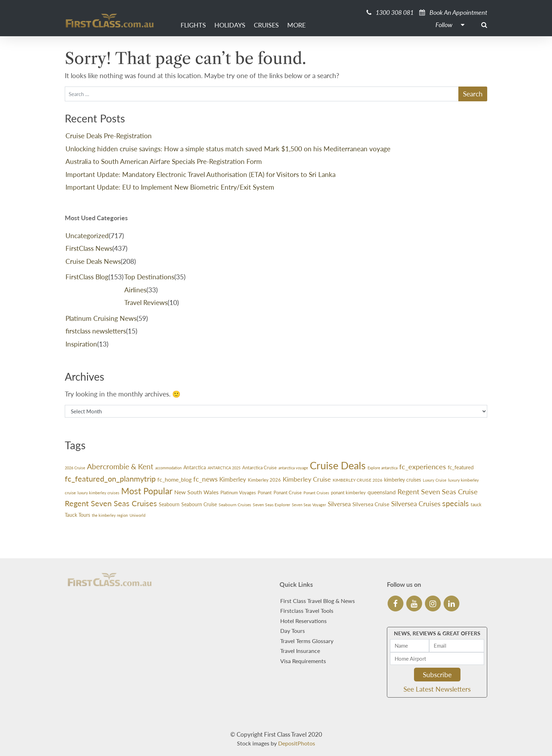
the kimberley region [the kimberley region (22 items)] (110, 515)
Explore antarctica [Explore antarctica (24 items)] (382, 468)
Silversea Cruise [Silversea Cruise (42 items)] (371, 504)
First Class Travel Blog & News (318, 601)
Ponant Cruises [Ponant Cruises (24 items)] (316, 493)
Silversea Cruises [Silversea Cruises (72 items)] (416, 504)
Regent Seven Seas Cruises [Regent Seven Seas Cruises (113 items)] (111, 503)
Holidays (230, 25)
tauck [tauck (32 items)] (476, 504)
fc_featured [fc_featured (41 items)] (461, 467)
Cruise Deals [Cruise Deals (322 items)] (338, 465)
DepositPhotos (297, 743)
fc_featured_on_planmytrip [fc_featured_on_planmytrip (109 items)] (110, 479)
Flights (193, 25)
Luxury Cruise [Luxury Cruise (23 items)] (435, 480)
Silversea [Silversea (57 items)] (339, 504)
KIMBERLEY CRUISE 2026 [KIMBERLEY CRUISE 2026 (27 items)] (357, 480)
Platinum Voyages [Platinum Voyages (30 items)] (238, 493)
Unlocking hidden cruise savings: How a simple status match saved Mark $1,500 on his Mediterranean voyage (228, 149)
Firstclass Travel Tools (307, 611)
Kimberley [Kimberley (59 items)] (233, 479)
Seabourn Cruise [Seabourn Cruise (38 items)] (199, 504)
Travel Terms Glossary (307, 641)
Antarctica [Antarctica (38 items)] (195, 467)
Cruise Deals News (93, 261)
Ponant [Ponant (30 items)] (265, 493)
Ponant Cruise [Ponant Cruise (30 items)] (288, 493)
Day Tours (293, 631)
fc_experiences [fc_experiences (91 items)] (423, 466)
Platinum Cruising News (101, 318)
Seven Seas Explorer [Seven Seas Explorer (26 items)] (271, 505)
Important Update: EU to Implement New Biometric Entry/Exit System (170, 187)
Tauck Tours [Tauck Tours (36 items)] (77, 515)
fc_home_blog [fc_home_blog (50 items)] (174, 479)
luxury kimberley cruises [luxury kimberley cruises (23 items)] (98, 493)
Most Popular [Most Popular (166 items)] (147, 491)
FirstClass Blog (87, 277)
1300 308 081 (390, 12)
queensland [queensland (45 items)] (382, 492)
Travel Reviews (146, 302)
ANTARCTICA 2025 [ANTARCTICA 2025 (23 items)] (224, 468)
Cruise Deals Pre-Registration (109, 136)
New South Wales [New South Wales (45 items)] (196, 492)
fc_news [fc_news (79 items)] (205, 479)
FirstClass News (89, 248)
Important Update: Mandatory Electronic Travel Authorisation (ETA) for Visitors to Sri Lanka (200, 174)
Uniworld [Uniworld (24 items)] (137, 515)
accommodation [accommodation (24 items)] (168, 468)
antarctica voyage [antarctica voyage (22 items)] (293, 468)
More (296, 25)
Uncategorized (87, 236)
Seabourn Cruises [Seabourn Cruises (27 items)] (235, 505)
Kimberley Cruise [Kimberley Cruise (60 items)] (307, 479)
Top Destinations (149, 277)
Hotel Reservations (303, 621)
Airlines (135, 290)
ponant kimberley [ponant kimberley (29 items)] (348, 493)
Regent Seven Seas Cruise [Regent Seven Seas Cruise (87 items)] (438, 491)
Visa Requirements (303, 661)
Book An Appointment (453, 12)
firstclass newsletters (96, 331)
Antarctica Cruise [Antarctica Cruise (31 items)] (259, 468)
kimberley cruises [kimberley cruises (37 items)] (403, 480)
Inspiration (81, 344)
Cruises (266, 25)
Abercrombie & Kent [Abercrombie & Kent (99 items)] (120, 466)
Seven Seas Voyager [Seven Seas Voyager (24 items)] (309, 505)
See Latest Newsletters (437, 689)
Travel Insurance (300, 651)
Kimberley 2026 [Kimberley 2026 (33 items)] (264, 480)
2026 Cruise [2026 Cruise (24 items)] (75, 468)
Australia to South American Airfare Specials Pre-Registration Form (164, 161)
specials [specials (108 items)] (456, 503)
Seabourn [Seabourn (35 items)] (169, 504)
